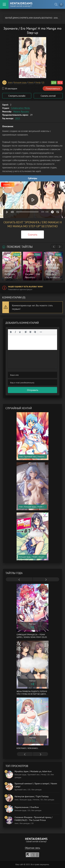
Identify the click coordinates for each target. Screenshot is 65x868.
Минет (31, 82)
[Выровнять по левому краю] (26, 332)
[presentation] (54, 247)
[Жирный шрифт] (11, 332)
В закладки (10, 88)
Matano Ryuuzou (21, 112)
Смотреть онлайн (17, 96)
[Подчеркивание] (20, 332)
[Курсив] (15, 332)
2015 (18, 118)
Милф (38, 82)
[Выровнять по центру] (30, 332)
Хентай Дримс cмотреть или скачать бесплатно (29, 18)
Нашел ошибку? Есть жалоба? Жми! (26, 287)
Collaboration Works (20, 108)
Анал (56, 18)
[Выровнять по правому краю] (35, 332)
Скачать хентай (48, 96)
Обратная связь (32, 848)
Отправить (33, 390)
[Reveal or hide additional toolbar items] (41, 332)
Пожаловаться (53, 89)
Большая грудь (20, 82)
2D (43, 82)
